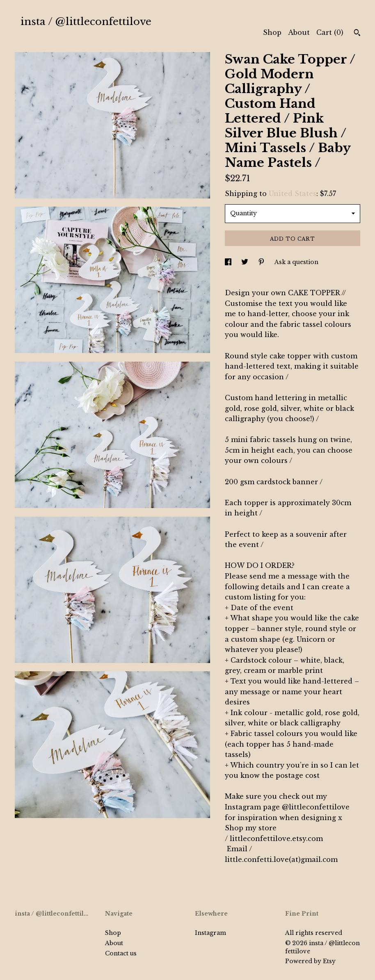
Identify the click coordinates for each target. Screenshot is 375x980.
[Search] (357, 34)
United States (293, 194)
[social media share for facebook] (229, 262)
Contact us (121, 953)
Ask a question (296, 262)
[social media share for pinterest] (262, 262)
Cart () (330, 32)
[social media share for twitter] (246, 262)
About (299, 32)
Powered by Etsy (310, 961)
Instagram (210, 933)
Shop (272, 32)
